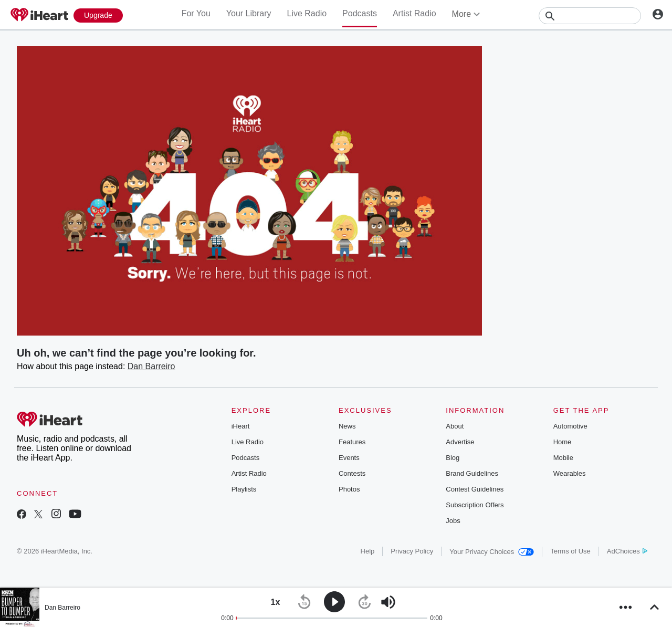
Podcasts (360, 13)
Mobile (563, 458)
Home (563, 442)
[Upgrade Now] (98, 15)
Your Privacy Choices (492, 552)
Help (368, 551)
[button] (275, 602)
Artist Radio (414, 13)
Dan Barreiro (151, 366)
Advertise (460, 442)
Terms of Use (570, 551)
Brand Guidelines (472, 473)
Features (352, 442)
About (455, 426)
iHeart (241, 426)
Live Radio (307, 13)
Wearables (570, 473)
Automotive (570, 426)
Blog (453, 458)
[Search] (590, 16)
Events (349, 458)
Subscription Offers (475, 505)
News (347, 426)
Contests (352, 473)
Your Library (249, 13)
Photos (349, 489)
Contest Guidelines (475, 489)
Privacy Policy (412, 551)
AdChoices (627, 551)
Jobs (453, 521)
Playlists (244, 489)
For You (196, 13)
